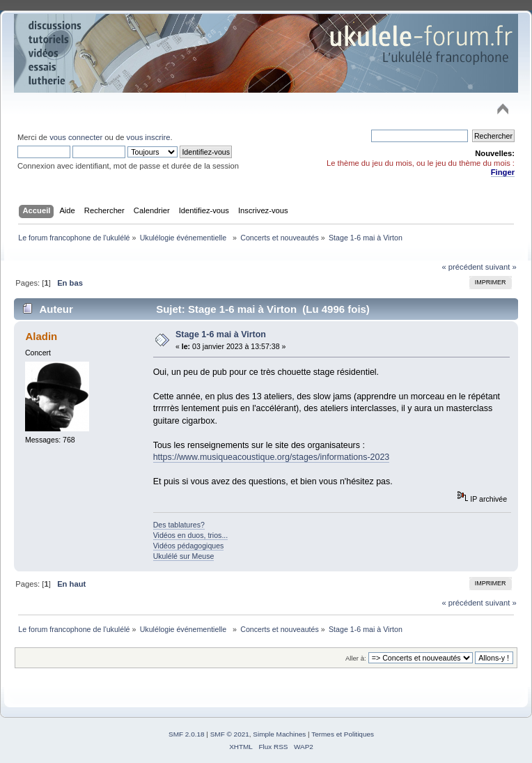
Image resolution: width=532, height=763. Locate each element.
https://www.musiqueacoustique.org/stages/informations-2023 (272, 457)
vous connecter (76, 137)
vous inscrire (149, 137)
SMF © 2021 (230, 734)
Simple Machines (279, 734)
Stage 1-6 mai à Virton (221, 334)
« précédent (462, 267)
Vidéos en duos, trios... (191, 535)
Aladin (41, 336)
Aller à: (356, 658)
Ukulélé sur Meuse (184, 556)
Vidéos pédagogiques (189, 546)
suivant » (501, 267)
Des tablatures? (179, 525)
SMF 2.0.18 (187, 734)
